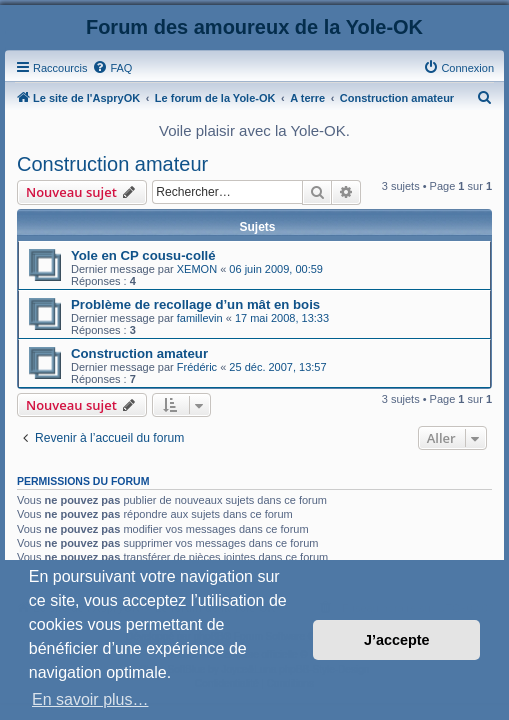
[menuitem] (112, 68)
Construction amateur (112, 164)
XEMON (197, 269)
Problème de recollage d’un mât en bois (195, 304)
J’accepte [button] (397, 640)
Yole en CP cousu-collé (143, 255)
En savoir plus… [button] (90, 699)
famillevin (200, 318)
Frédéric (197, 367)
